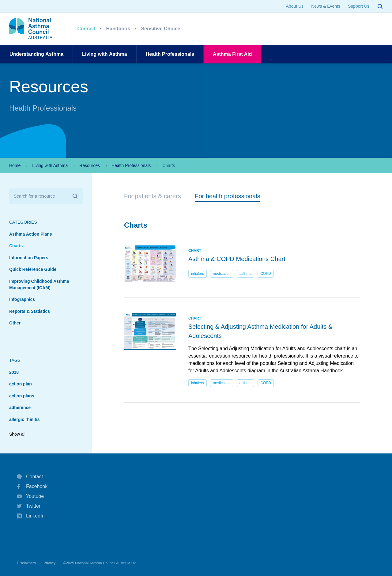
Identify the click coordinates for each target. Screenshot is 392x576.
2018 (14, 372)
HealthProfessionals (170, 54)
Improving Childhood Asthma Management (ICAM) (39, 284)
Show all (17, 434)
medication (222, 274)
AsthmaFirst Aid (232, 54)
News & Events (326, 6)
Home (15, 165)
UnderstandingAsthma (36, 54)
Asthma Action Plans (31, 234)
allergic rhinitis (24, 419)
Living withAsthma (105, 54)
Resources (90, 165)
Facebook (32, 487)
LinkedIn (31, 516)
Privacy (49, 563)
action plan (21, 384)
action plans (22, 396)
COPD (266, 274)
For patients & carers (153, 196)
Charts (16, 246)
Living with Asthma (50, 165)
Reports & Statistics (30, 311)
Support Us (359, 6)
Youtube (30, 496)
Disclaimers (26, 563)
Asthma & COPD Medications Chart (237, 259)
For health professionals (227, 196)
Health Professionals (131, 165)
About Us (295, 6)
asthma (245, 274)
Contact (30, 477)
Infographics (22, 299)
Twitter (29, 506)
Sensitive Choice (160, 29)
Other (15, 323)
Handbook (118, 29)
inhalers (198, 274)
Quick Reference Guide (33, 269)
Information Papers (29, 258)
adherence (20, 407)
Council (86, 29)
